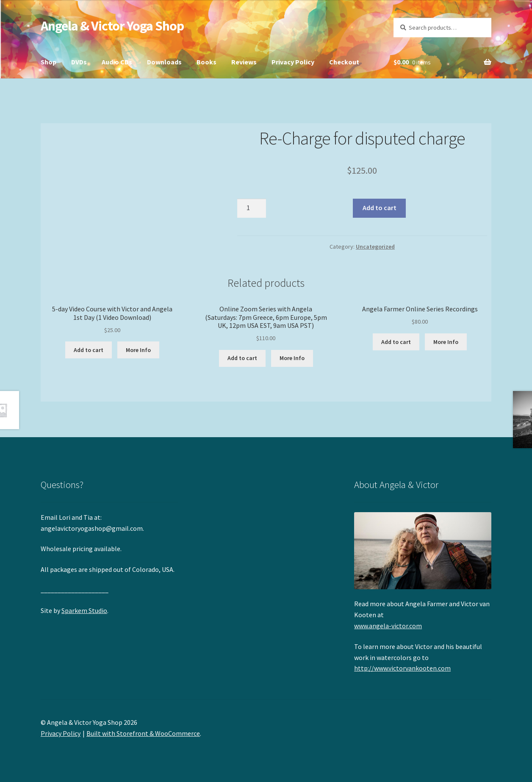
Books (206, 62)
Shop (48, 62)
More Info (138, 350)
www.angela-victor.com (388, 626)
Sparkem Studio (84, 610)
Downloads (164, 62)
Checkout (344, 62)
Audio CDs (117, 62)
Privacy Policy (293, 62)
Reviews (244, 62)
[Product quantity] (252, 208)
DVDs (79, 62)
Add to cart (380, 208)
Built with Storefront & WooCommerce (143, 733)
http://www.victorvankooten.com (402, 668)
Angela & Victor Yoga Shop (112, 26)
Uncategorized (375, 247)
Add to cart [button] (89, 350)
